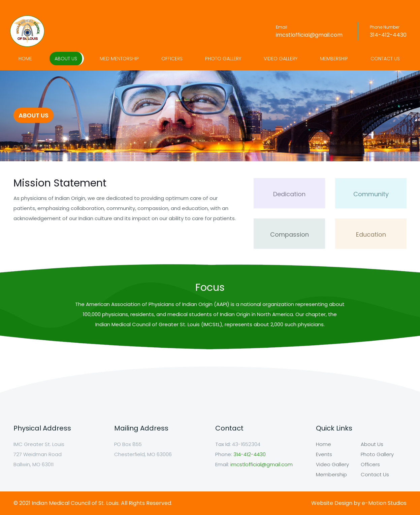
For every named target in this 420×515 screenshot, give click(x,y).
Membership (334, 59)
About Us (66, 59)
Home (25, 59)
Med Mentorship (119, 59)
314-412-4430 (388, 35)
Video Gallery (281, 59)
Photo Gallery (223, 59)
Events (324, 454)
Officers (172, 59)
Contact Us (385, 59)
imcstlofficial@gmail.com (309, 35)
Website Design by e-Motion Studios (359, 503)
